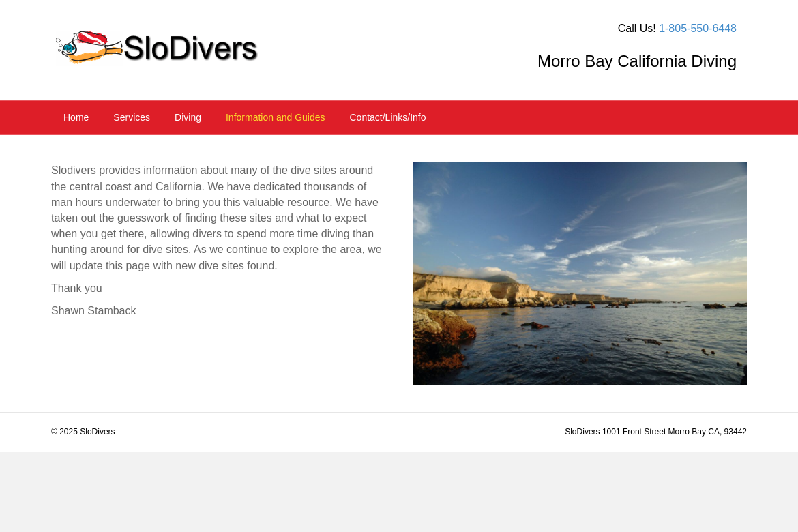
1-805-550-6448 (698, 28)
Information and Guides (276, 117)
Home (76, 117)
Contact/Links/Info (387, 117)
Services (132, 117)
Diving (188, 117)
